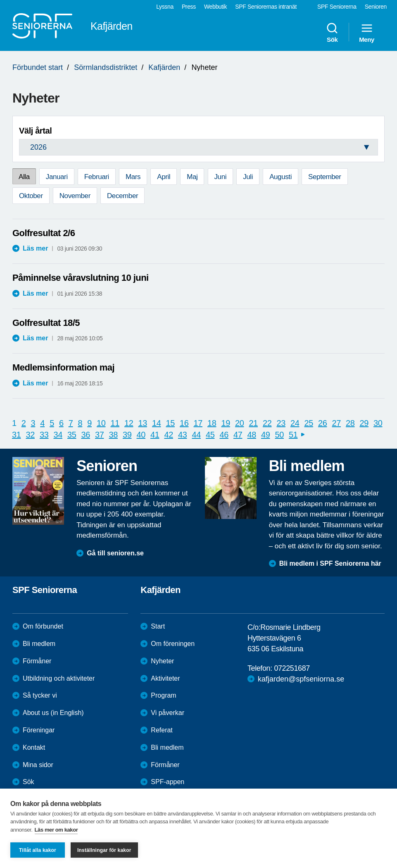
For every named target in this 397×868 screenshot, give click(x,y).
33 (44, 435)
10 (101, 423)
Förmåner (37, 661)
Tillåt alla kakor (38, 850)
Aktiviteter (165, 678)
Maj (192, 177)
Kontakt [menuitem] (34, 747)
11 (115, 423)
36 (86, 435)
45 (210, 435)
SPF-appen (168, 782)
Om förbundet (43, 626)
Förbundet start (38, 67)
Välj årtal (35, 131)
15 (170, 423)
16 (184, 423)
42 (169, 435)
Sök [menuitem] (332, 32)
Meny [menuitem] (367, 32)
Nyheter (162, 661)
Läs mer (35, 248)
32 (30, 435)
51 (293, 435)
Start (158, 626)
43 (182, 435)
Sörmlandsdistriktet (106, 67)
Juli (248, 177)
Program (163, 695)
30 (378, 423)
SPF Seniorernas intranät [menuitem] (266, 7)
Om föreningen (173, 644)
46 (224, 435)
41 (155, 435)
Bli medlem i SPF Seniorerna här (330, 563)
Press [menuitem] (189, 7)
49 (265, 435)
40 (141, 435)
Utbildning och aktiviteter (59, 678)
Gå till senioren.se (115, 553)
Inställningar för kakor (104, 850)
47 (238, 435)
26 (322, 423)
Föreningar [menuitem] (39, 730)
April (164, 177)
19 (226, 423)
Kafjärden (164, 67)
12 (129, 423)
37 (99, 435)
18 (212, 423)
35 (72, 435)
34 (58, 435)
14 (156, 423)
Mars (133, 177)
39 (127, 435)
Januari (57, 177)
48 (252, 435)
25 (309, 423)
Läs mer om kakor (56, 830)
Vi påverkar (168, 713)
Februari (97, 177)
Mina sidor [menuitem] (38, 765)
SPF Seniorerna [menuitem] (337, 7)
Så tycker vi (40, 695)
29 (364, 423)
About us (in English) (53, 713)
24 (295, 423)
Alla (24, 177)
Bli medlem (39, 644)
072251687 (292, 668)
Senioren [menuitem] (376, 7)
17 (198, 423)
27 (336, 423)
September (325, 177)
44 (196, 435)
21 (253, 423)
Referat (162, 730)
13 (143, 423)
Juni (221, 177)
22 (267, 423)
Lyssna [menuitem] (165, 7)
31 (16, 435)
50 (279, 435)
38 (113, 435)
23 (281, 423)
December (122, 196)
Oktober (31, 196)
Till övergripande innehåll (0, 0)
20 (239, 423)
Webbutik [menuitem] (215, 7)
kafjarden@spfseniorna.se (301, 679)
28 (350, 423)
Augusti (281, 177)
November (75, 196)
